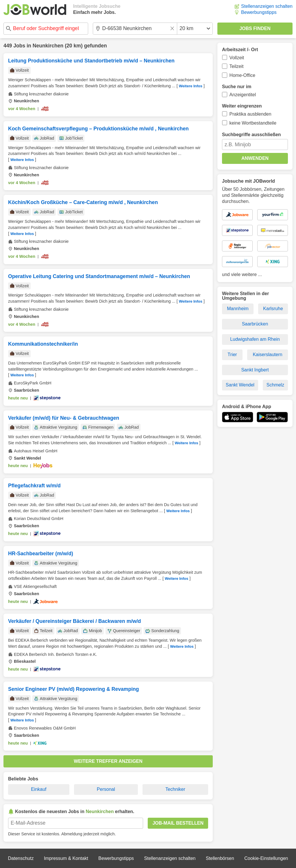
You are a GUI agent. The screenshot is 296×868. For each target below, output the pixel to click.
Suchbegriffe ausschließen (251, 135)
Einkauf (39, 789)
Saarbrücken (255, 324)
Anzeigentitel (243, 95)
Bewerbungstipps (259, 12)
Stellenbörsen (220, 858)
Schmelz (275, 385)
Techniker (175, 789)
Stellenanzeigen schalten (267, 6)
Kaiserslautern (267, 355)
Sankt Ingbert (255, 370)
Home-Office (243, 75)
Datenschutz (21, 858)
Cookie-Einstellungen (266, 858)
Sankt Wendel (240, 385)
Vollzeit (237, 58)
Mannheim (238, 309)
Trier (232, 355)
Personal (106, 789)
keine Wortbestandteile (253, 123)
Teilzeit (237, 66)
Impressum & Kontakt (66, 858)
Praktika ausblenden (250, 114)
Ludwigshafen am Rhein (255, 339)
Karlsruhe (273, 309)
